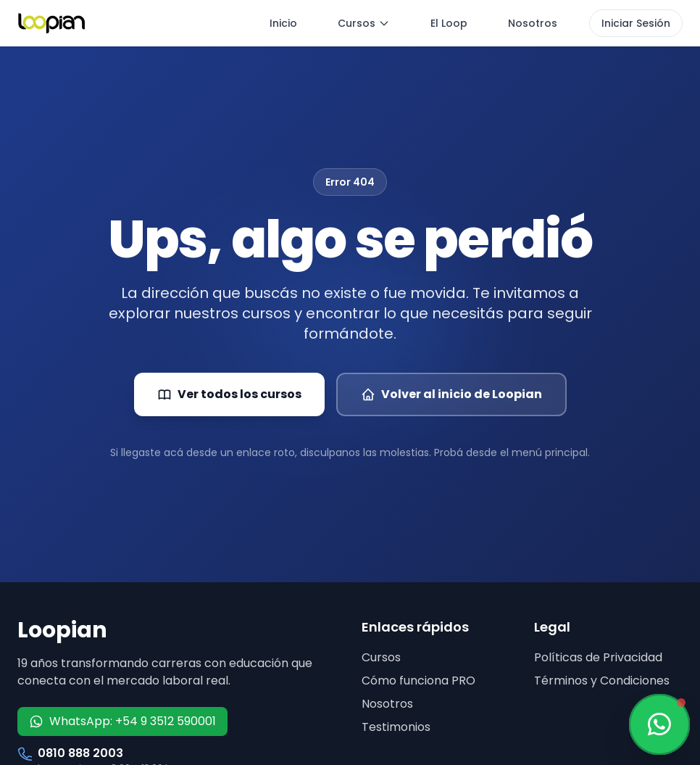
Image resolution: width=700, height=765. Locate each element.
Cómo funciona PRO (418, 681)
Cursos (364, 23)
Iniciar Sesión (636, 23)
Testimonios (396, 727)
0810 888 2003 (80, 753)
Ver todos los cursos (229, 394)
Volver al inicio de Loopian (451, 394)
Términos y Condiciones (602, 681)
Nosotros (533, 23)
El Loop (449, 23)
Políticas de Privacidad (598, 657)
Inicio (283, 23)
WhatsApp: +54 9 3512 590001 (122, 721)
